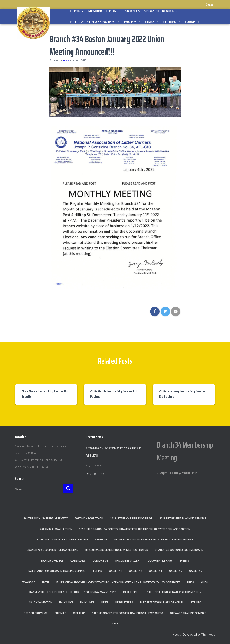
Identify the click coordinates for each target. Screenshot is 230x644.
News (105, 603)
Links (152, 22)
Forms (192, 22)
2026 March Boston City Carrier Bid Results (45, 394)
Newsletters (124, 603)
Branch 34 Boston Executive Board (179, 550)
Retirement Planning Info (95, 22)
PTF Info (172, 22)
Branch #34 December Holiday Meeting (53, 550)
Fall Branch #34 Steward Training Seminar (57, 571)
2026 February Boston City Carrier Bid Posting (182, 394)
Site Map (60, 613)
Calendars (78, 561)
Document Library (160, 561)
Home (77, 11)
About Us (132, 11)
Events (184, 561)
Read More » (95, 474)
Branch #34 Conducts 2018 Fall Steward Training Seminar (154, 540)
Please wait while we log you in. (162, 603)
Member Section (104, 11)
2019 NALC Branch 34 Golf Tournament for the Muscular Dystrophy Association (135, 529)
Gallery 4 (156, 571)
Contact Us (101, 561)
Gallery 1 (116, 571)
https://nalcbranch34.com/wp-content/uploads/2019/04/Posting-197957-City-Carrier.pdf (118, 582)
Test (115, 624)
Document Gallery (128, 561)
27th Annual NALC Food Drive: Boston (62, 540)
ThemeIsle (208, 635)
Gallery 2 (136, 571)
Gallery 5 (176, 571)
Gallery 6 (196, 571)
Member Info (131, 592)
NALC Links (87, 603)
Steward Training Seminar (188, 613)
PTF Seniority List (36, 613)
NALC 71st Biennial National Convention (174, 592)
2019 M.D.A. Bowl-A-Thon (56, 529)
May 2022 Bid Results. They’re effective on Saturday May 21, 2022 (72, 592)
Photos (132, 22)
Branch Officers (52, 561)
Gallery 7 (29, 582)
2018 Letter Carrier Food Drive (131, 519)
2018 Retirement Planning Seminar (183, 519)
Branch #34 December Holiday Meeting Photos (117, 550)
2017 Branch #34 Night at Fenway (46, 519)
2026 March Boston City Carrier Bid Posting (114, 394)
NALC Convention (41, 603)
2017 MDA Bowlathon (89, 519)
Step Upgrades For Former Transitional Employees (128, 613)
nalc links (66, 603)
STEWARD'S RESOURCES (164, 11)
